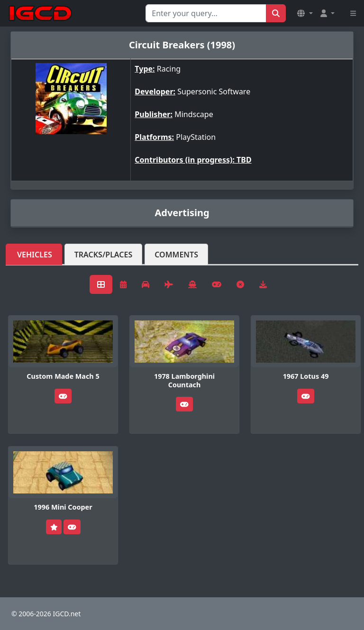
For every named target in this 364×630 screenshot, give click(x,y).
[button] (305, 13)
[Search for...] (206, 13)
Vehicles (35, 255)
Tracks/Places (104, 255)
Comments (176, 255)
